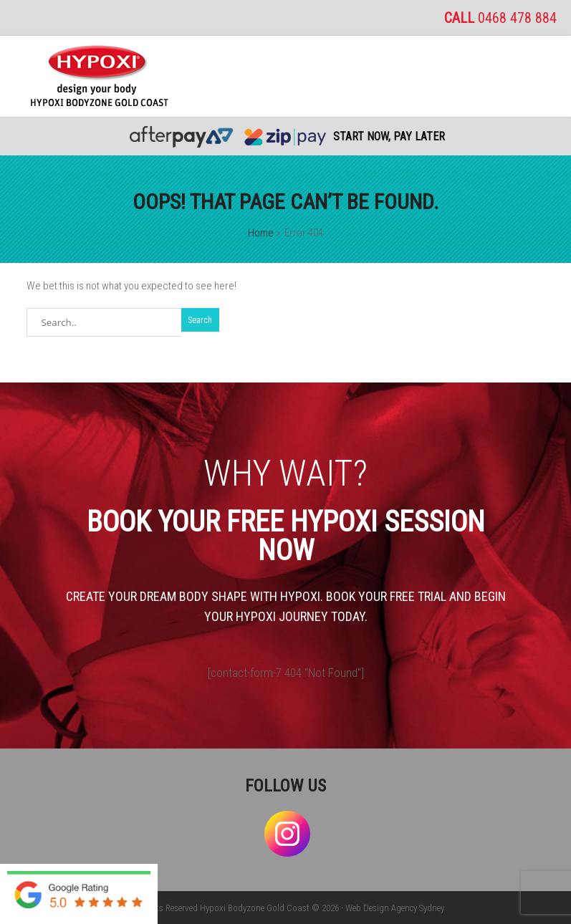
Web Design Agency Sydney (395, 908)
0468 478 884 (517, 18)
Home (261, 233)
